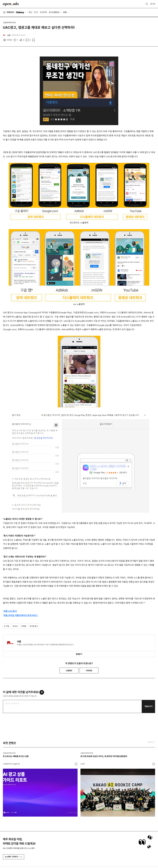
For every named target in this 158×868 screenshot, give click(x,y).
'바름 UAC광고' (10, 611)
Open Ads (11, 4)
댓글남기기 (148, 706)
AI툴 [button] (65, 12)
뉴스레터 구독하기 (14, 857)
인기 (36, 12)
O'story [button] (21, 12)
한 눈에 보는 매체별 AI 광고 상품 (16, 756)
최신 (30, 12)
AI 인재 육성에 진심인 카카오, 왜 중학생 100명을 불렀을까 (104, 756)
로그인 (153, 4)
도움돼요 (69, 671)
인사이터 (43, 12)
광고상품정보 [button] (54, 12)
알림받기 (79, 654)
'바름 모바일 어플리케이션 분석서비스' (21, 615)
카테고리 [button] (8, 12)
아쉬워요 (89, 671)
